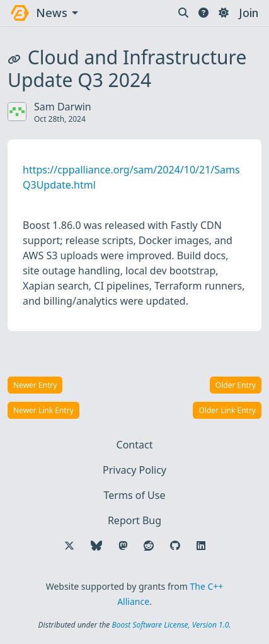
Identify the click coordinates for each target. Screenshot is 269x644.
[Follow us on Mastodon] (123, 546)
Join (249, 13)
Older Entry (236, 385)
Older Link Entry (227, 410)
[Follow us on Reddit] (149, 546)
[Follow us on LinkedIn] (201, 546)
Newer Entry (35, 385)
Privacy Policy (134, 470)
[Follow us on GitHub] (175, 546)
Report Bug (134, 520)
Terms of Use (135, 495)
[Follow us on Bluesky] (96, 546)
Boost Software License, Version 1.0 (170, 625)
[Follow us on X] (69, 546)
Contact (135, 445)
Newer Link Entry (43, 410)
